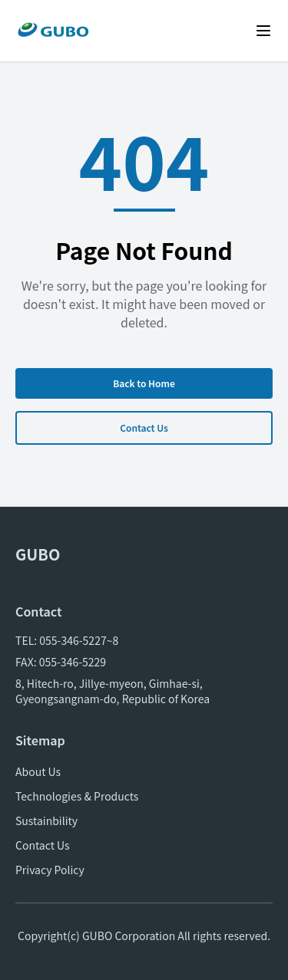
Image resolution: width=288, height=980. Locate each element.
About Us (38, 771)
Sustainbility (46, 821)
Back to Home (144, 383)
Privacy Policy (50, 870)
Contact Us (144, 428)
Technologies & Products (77, 796)
